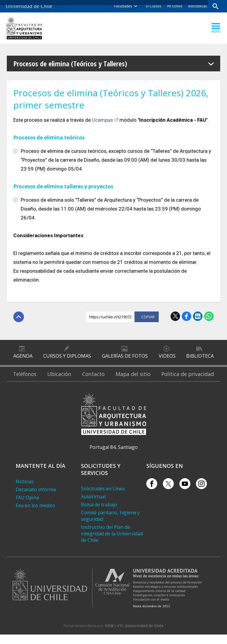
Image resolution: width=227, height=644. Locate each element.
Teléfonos (25, 380)
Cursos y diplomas (67, 358)
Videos (167, 358)
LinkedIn (198, 316)
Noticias (25, 491)
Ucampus (102, 120)
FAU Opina (27, 507)
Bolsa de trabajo (99, 514)
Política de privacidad (190, 380)
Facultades (123, 6)
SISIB (109, 635)
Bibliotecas (197, 6)
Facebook (187, 316)
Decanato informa (36, 499)
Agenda (23, 358)
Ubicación (63, 380)
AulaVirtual (93, 506)
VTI (120, 635)
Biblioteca (200, 358)
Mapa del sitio (138, 380)
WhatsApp (209, 316)
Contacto (99, 380)
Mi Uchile (174, 6)
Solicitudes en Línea (103, 498)
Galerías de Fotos (125, 358)
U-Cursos (153, 6)
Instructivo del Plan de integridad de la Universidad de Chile (112, 543)
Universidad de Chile (144, 635)
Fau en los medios (35, 515)
